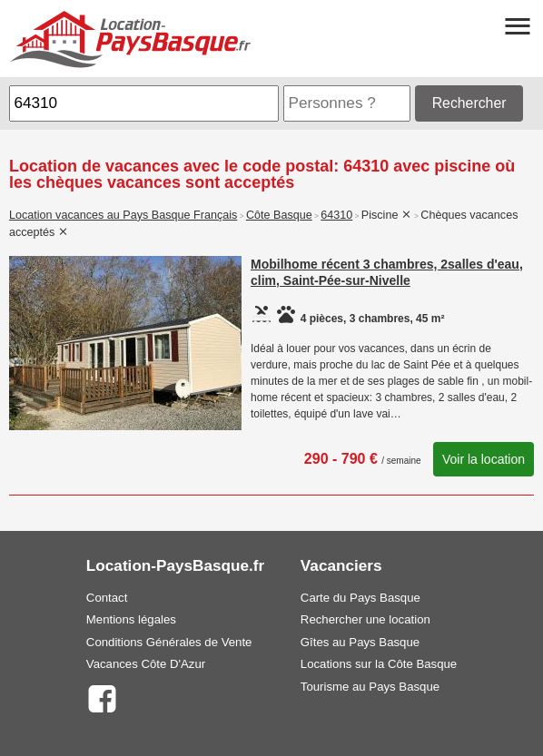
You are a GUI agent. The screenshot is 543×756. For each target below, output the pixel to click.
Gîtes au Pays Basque (360, 642)
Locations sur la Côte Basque (379, 664)
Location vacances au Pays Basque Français (123, 215)
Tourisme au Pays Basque (370, 687)
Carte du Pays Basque (360, 598)
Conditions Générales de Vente (169, 642)
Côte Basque (279, 215)
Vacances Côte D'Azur (146, 664)
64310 (336, 215)
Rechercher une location (365, 619)
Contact (107, 598)
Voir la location (484, 459)
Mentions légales (131, 619)
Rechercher (469, 103)
